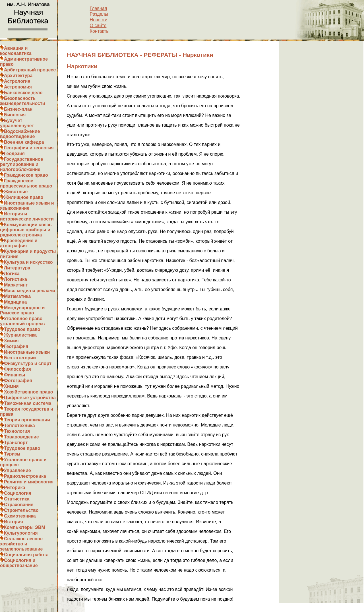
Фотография (18, 381)
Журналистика (20, 335)
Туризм (12, 454)
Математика (17, 296)
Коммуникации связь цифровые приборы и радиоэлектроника (26, 230)
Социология (18, 493)
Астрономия (18, 87)
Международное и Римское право (22, 310)
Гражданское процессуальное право (26, 183)
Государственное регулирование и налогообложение (21, 164)
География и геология (29, 148)
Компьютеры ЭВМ (25, 527)
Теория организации (27, 420)
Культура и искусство (28, 262)
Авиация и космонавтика (16, 51)
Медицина (15, 302)
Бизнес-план (18, 109)
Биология (15, 115)
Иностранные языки (27, 352)
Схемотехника (20, 516)
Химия (11, 341)
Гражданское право (26, 175)
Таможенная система (28, 403)
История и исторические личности (27, 216)
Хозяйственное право (29, 392)
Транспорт (16, 443)
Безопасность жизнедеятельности (23, 101)
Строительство (21, 510)
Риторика (15, 488)
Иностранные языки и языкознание (27, 206)
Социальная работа (26, 555)
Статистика (17, 499)
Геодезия (14, 153)
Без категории (20, 358)
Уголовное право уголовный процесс (22, 321)
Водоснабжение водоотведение (20, 134)
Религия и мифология (29, 482)
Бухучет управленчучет (17, 123)
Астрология (17, 81)
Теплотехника (19, 425)
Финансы (15, 375)
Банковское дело (23, 93)
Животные (16, 192)
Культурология (21, 533)
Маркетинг (16, 285)
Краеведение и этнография (19, 243)
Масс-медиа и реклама (30, 291)
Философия (17, 369)
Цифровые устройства (30, 398)
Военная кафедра (24, 142)
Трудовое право (22, 329)
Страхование (19, 505)
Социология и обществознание (19, 563)
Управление (17, 470)
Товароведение (21, 437)
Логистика (15, 279)
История (14, 522)
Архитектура (18, 76)
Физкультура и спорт (28, 363)
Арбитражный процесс (30, 70)
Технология (17, 431)
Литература (17, 268)
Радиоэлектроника (25, 476)
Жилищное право (24, 197)
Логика (12, 274)
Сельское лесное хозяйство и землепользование (21, 544)
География (16, 346)
